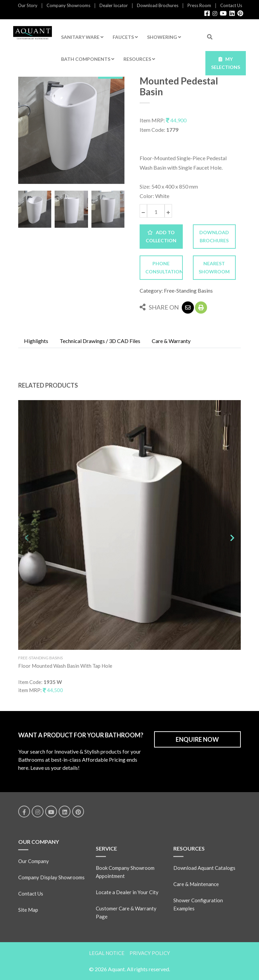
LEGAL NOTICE (107, 953)
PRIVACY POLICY (150, 953)
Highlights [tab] (36, 341)
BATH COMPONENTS (88, 59)
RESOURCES (139, 59)
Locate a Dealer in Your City (127, 892)
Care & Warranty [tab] (171, 341)
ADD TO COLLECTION (161, 236)
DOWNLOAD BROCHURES (214, 236)
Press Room (199, 5)
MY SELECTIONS (226, 63)
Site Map (28, 910)
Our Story (28, 5)
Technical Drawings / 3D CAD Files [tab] (100, 341)
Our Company (34, 861)
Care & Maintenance (196, 884)
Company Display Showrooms (51, 877)
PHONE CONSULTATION (164, 267)
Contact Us (231, 5)
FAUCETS (125, 37)
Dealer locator (114, 5)
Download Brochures (158, 5)
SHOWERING (164, 37)
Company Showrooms (68, 5)
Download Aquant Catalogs (204, 868)
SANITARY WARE (82, 37)
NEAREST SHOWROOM (214, 267)
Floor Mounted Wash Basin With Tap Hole (65, 666)
